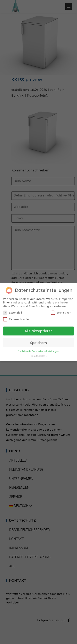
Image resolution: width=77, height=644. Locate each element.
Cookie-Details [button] (39, 355)
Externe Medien (17, 318)
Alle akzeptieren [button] (38, 330)
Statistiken (61, 311)
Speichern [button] (38, 341)
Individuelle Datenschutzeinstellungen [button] (39, 350)
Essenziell (12, 311)
